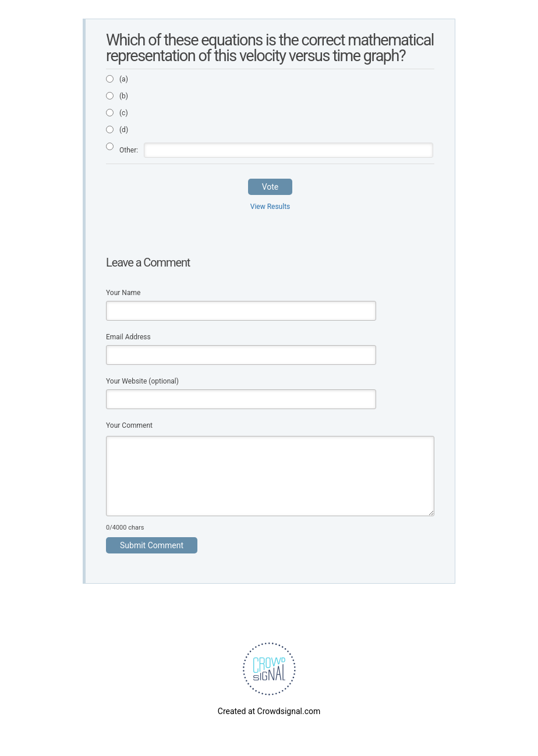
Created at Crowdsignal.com (269, 711)
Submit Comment (152, 545)
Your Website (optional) (142, 381)
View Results (270, 207)
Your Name (123, 293)
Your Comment (129, 425)
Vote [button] (270, 187)
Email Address (128, 337)
